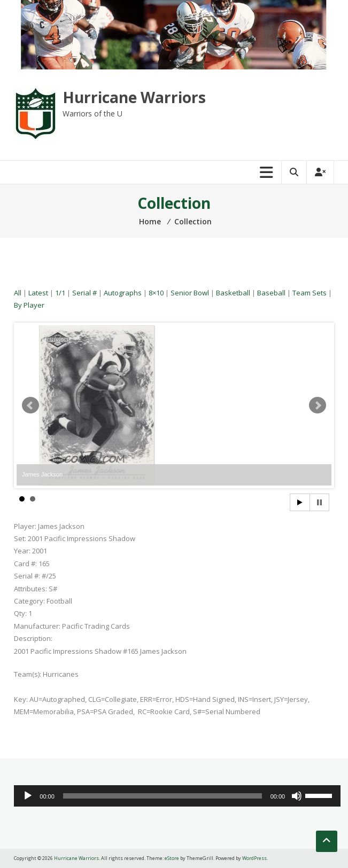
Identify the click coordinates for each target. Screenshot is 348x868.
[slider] (163, 796)
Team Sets (310, 293)
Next (318, 405)
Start (300, 502)
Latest (38, 293)
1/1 (60, 293)
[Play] (28, 796)
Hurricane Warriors (134, 97)
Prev (30, 405)
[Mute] (297, 796)
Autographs (123, 293)
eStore (172, 858)
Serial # (84, 293)
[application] (177, 796)
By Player (29, 305)
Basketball (233, 293)
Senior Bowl (190, 293)
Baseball (271, 293)
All (18, 293)
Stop (319, 502)
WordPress (254, 858)
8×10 (156, 293)
